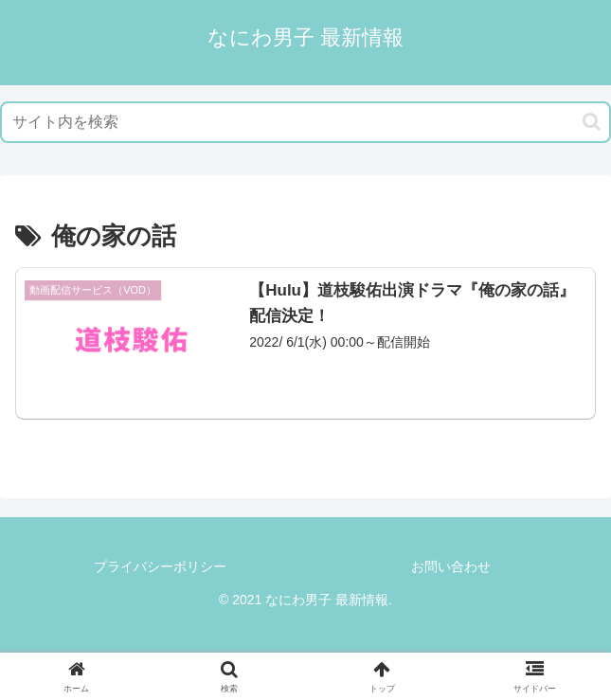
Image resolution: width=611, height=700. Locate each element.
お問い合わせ (451, 566)
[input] (305, 122)
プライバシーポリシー (160, 566)
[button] (592, 122)
